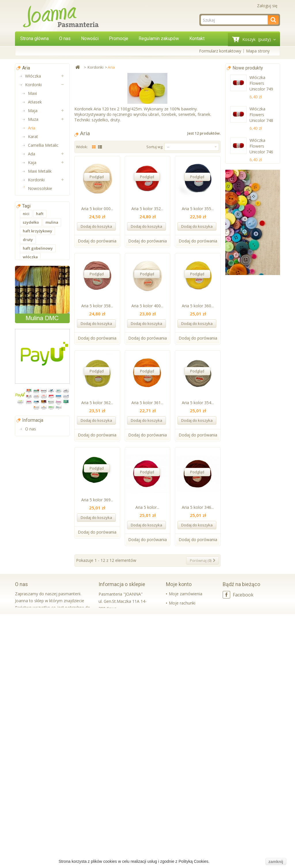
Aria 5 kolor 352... (147, 209)
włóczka (30, 490)
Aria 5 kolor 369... (97, 500)
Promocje (119, 38)
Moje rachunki (182, 821)
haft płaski (52, 569)
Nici (29, 266)
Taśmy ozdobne (40, 318)
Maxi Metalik (40, 171)
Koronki (32, 275)
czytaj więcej (30, 853)
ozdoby (30, 569)
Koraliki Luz (36, 422)
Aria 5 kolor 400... (147, 306)
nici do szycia (35, 516)
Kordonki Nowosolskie (40, 184)
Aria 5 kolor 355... (198, 209)
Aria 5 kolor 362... (97, 403)
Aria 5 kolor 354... (198, 403)
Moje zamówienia (186, 811)
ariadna (30, 508)
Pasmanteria (37, 370)
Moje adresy (180, 830)
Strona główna (34, 38)
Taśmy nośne (38, 353)
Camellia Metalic (43, 145)
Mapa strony (258, 51)
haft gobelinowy (38, 482)
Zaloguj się (267, 6)
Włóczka (33, 76)
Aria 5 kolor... (147, 507)
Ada (32, 154)
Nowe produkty (248, 68)
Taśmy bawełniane (43, 361)
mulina (52, 456)
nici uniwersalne (38, 499)
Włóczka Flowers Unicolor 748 (261, 115)
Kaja (32, 162)
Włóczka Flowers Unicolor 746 (261, 146)
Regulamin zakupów (159, 38)
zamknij (276, 862)
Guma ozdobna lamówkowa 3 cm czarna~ (263, 260)
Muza (33, 119)
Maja (33, 111)
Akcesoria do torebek (37, 227)
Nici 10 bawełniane (46, 197)
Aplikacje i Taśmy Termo (41, 400)
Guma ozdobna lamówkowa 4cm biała (261, 298)
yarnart (54, 560)
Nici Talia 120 (35, 551)
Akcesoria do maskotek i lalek (40, 210)
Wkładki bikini (37, 413)
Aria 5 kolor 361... (147, 403)
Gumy (31, 258)
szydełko (31, 456)
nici (26, 447)
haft (40, 447)
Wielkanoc (35, 309)
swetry (54, 577)
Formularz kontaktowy (220, 51)
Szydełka (33, 249)
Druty (30, 240)
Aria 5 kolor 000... (97, 209)
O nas (65, 38)
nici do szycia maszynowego (36, 541)
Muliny (31, 379)
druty (28, 473)
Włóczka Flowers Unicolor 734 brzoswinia (261, 223)
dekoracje (32, 577)
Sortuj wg (154, 147)
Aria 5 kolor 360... (198, 306)
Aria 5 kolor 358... (97, 306)
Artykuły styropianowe (38, 288)
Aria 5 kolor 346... (198, 507)
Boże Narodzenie (41, 301)
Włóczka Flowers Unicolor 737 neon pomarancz (261, 183)
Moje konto (179, 802)
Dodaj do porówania (97, 241)
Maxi (32, 93)
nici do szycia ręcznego (35, 527)
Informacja (33, 745)
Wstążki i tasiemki (42, 344)
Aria (32, 128)
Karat (33, 136)
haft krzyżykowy (37, 464)
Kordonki (33, 85)
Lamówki (34, 387)
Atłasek (35, 102)
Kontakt (197, 38)
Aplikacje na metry (42, 335)
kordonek (32, 560)
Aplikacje (33, 327)
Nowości (90, 38)
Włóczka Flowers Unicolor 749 (261, 83)
